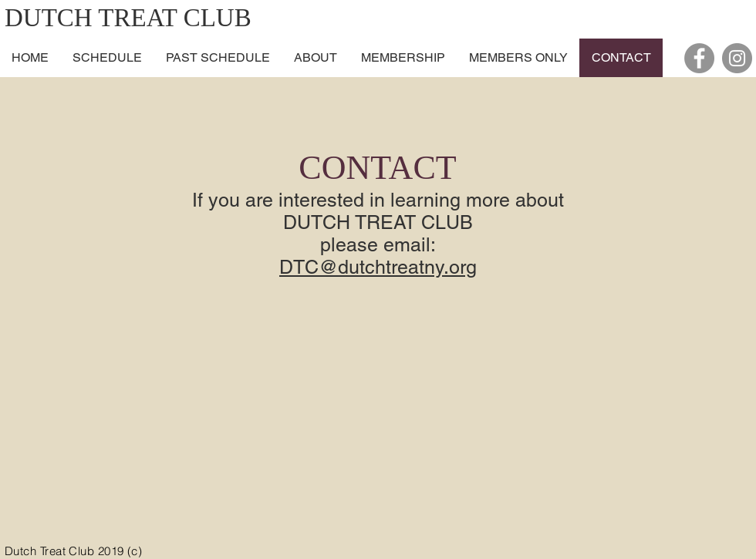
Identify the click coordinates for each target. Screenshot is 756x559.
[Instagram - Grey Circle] (737, 58)
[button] (315, 58)
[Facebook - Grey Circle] (699, 58)
